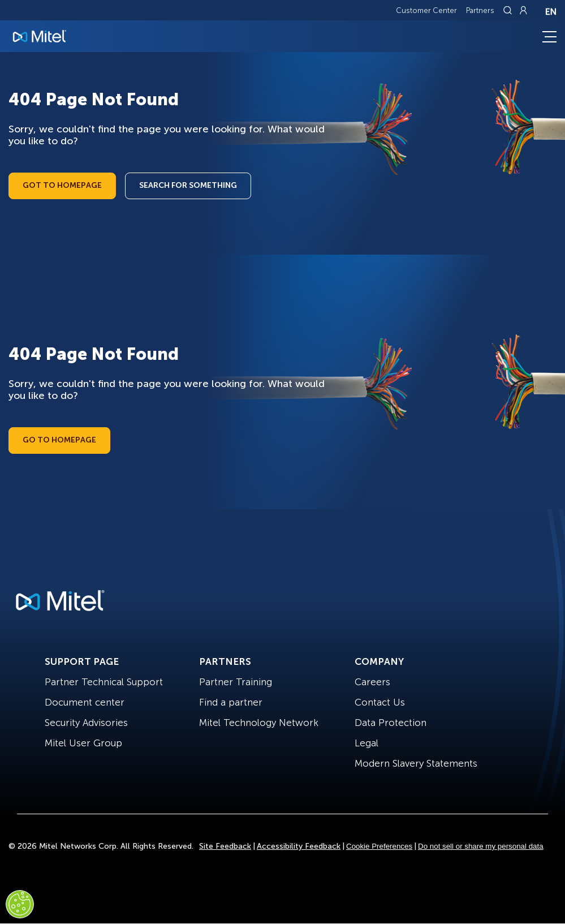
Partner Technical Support (104, 682)
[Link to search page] (509, 10)
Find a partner (231, 702)
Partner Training (236, 682)
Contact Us (380, 702)
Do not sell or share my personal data (481, 846)
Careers (372, 682)
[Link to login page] (523, 10)
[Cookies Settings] (20, 904)
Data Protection (391, 723)
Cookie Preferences (379, 846)
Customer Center (426, 10)
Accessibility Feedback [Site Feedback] (299, 846)
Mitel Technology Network (259, 723)
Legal (366, 743)
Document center (85, 702)
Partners (480, 10)
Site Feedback (225, 846)
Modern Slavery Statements (416, 763)
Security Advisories (86, 723)
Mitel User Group (83, 743)
